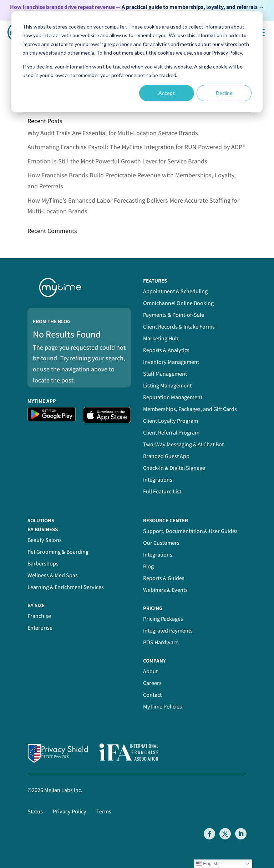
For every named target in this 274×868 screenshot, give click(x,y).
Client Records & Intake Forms (179, 327)
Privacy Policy (70, 811)
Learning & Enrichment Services (66, 587)
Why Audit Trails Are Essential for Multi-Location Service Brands (113, 133)
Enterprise (40, 628)
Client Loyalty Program (171, 421)
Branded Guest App (166, 456)
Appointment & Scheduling (175, 291)
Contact (152, 695)
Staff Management (165, 374)
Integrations (158, 480)
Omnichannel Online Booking (178, 303)
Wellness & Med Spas (53, 575)
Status (35, 811)
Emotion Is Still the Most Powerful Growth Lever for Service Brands (117, 161)
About (150, 671)
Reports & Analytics (166, 350)
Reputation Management (173, 397)
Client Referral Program (171, 433)
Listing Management (167, 385)
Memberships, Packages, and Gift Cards (190, 409)
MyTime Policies (163, 707)
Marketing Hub (161, 338)
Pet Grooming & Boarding (58, 552)
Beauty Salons (45, 540)
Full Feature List (162, 491)
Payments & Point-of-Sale (174, 315)
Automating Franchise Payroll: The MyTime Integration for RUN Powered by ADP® (136, 147)
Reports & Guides (164, 578)
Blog (148, 566)
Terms (104, 811)
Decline (224, 93)
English (207, 864)
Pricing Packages (163, 619)
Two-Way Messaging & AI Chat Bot (183, 444)
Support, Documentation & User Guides (190, 531)
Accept (167, 93)
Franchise (39, 616)
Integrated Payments (168, 631)
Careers (152, 683)
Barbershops (43, 564)
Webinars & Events (165, 590)
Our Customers (161, 543)
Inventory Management (171, 362)
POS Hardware (161, 642)
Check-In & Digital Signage (174, 468)
